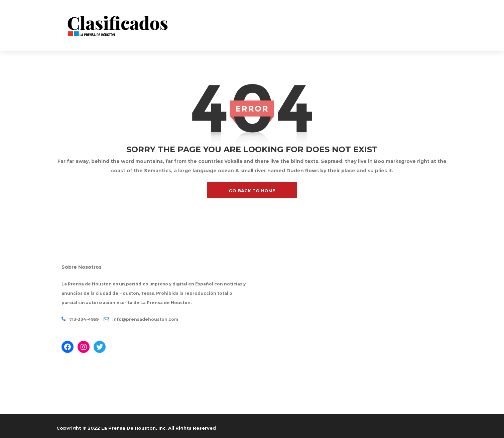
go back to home (252, 191)
